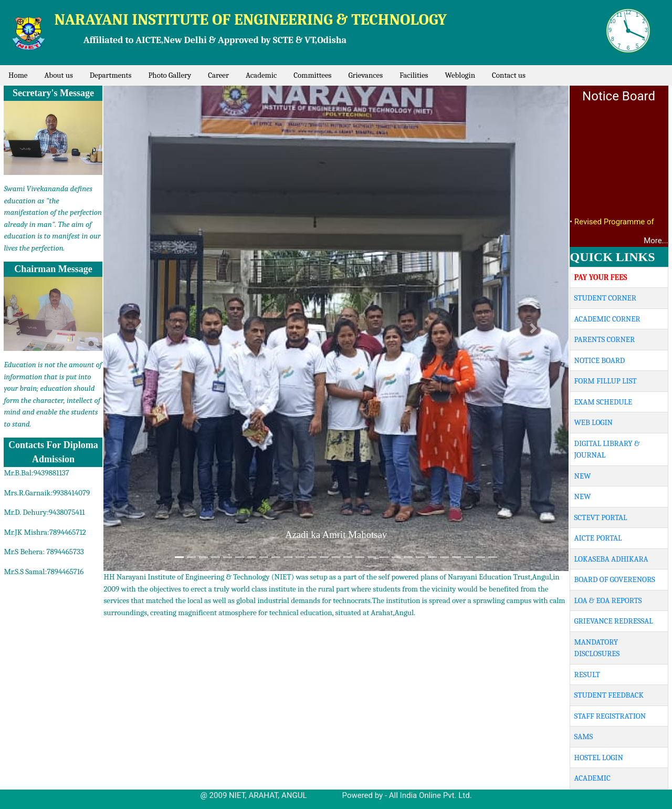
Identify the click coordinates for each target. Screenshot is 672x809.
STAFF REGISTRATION (610, 716)
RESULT (587, 675)
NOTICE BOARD (600, 360)
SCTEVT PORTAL (601, 517)
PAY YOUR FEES (601, 277)
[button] (138, 328)
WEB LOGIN (594, 422)
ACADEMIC (592, 778)
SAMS (584, 737)
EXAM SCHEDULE (603, 402)
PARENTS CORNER (605, 339)
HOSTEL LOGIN (599, 758)
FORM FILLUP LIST (606, 381)
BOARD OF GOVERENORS (615, 579)
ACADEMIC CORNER (607, 319)
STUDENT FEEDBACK (609, 695)
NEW (583, 476)
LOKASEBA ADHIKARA (611, 559)
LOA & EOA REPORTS (608, 600)
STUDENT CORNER (605, 298)
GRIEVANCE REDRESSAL (614, 621)
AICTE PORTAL (598, 538)
